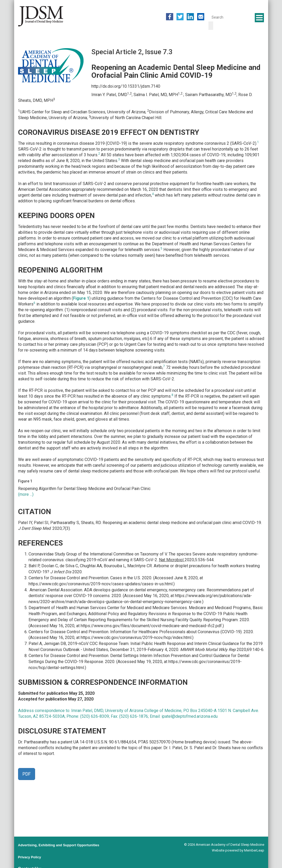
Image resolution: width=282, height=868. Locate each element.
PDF (27, 774)
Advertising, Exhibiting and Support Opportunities (59, 845)
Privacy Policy (30, 857)
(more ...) (26, 494)
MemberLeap (254, 850)
